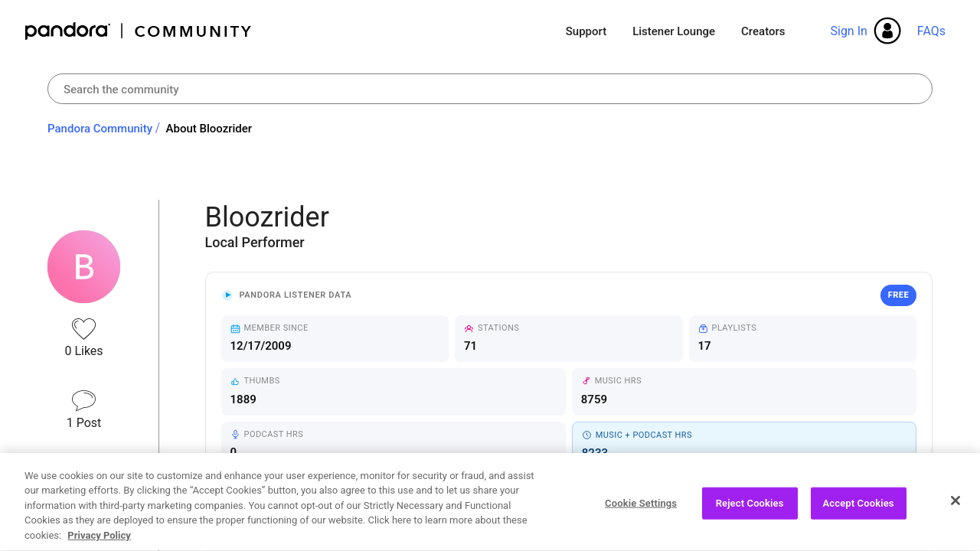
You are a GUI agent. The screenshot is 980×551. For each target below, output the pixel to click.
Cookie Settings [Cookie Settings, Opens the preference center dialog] (641, 508)
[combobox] (490, 89)
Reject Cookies (750, 508)
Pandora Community (139, 31)
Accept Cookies (859, 508)
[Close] (955, 505)
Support (586, 31)
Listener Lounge (674, 31)
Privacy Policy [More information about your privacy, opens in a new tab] (99, 541)
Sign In (848, 31)
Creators (763, 31)
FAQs (931, 31)
